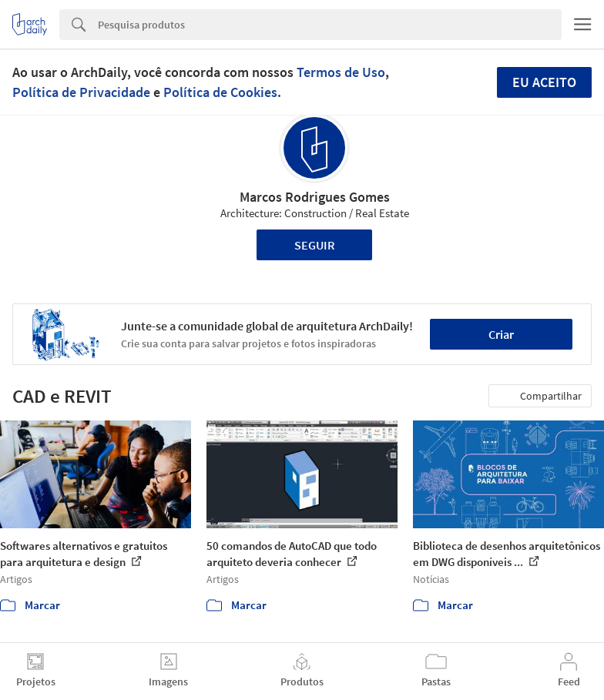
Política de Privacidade (81, 92)
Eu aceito (544, 82)
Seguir (315, 245)
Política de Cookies (220, 92)
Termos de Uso (341, 72)
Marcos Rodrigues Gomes (315, 197)
